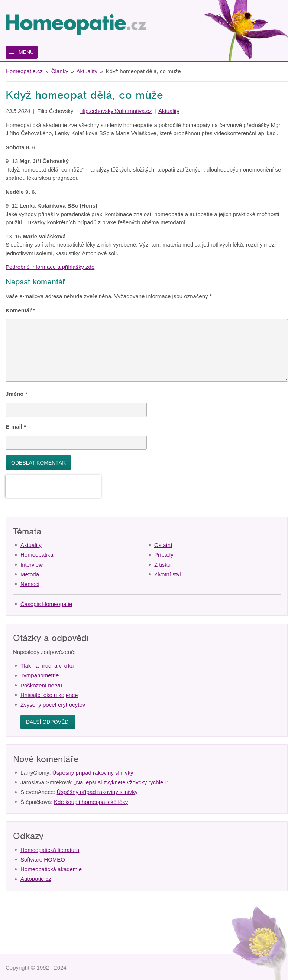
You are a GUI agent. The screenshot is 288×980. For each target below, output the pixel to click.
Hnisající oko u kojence (49, 695)
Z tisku (162, 565)
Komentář (20, 310)
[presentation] (53, 486)
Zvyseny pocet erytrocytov (53, 705)
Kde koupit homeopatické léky (91, 802)
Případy (164, 555)
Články (60, 71)
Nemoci (30, 584)
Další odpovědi (48, 722)
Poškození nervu (41, 685)
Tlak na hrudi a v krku (47, 666)
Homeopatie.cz (24, 71)
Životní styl (168, 574)
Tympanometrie (40, 675)
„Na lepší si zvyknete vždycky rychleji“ (121, 782)
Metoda (30, 574)
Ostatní (163, 545)
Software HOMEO (43, 859)
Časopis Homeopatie (46, 604)
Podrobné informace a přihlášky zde (50, 267)
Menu (26, 52)
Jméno (16, 394)
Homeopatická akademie (51, 869)
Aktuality (87, 71)
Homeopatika (37, 555)
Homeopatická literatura (50, 850)
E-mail (16, 426)
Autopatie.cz (36, 879)
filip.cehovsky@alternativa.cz (116, 111)
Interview (32, 565)
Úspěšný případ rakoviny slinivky (93, 773)
